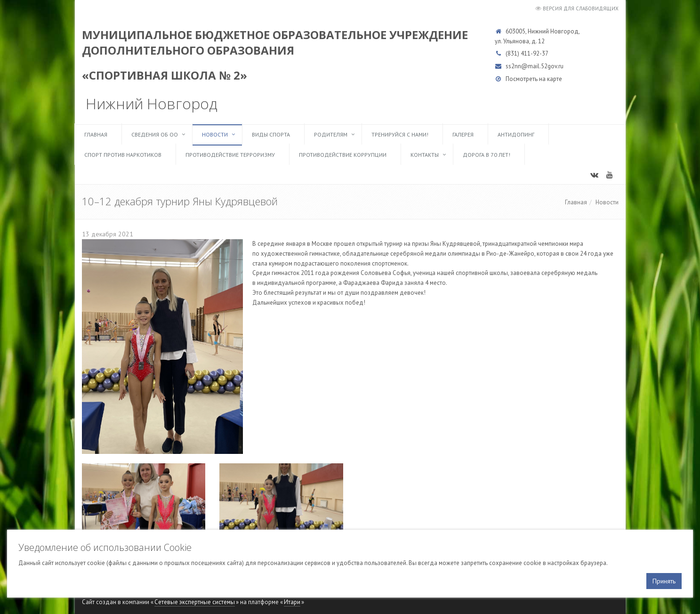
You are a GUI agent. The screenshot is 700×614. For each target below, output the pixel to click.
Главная (96, 134)
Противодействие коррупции (343, 155)
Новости (215, 134)
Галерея (463, 134)
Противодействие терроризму (230, 155)
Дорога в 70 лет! (487, 155)
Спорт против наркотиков (123, 155)
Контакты (425, 155)
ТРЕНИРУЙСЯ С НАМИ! (400, 134)
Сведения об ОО (155, 134)
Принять (664, 581)
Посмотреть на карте (534, 79)
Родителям (331, 134)
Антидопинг (516, 134)
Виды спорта (271, 134)
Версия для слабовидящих (581, 8)
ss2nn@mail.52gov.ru (535, 66)
